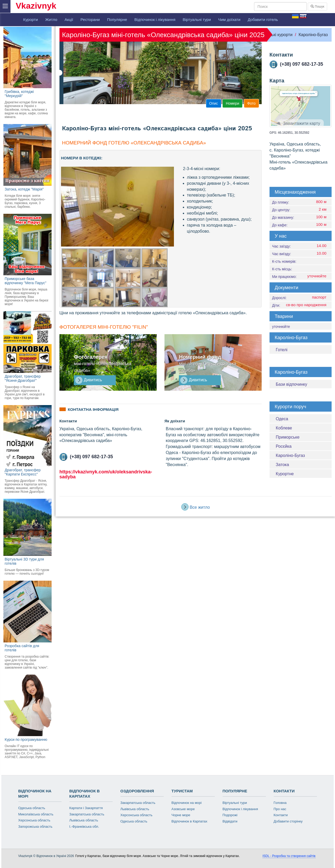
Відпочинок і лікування (155, 19)
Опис (214, 103)
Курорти (31, 19)
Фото (251, 103)
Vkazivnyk (36, 6)
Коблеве (284, 428)
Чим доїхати (229, 19)
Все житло (196, 507)
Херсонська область (34, 820)
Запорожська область (35, 827)
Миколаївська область (36, 814)
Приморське (288, 437)
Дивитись (89, 380)
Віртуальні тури (197, 19)
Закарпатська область (87, 814)
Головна (280, 803)
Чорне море (181, 815)
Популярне (117, 19)
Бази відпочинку (292, 384)
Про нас (280, 809)
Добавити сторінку (288, 821)
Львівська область (84, 820)
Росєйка (284, 446)
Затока (282, 465)
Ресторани (90, 19)
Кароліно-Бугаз (313, 35)
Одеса (282, 419)
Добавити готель (263, 19)
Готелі (282, 350)
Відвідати (230, 821)
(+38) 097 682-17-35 (86, 457)
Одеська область (32, 808)
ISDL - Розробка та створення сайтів (289, 856)
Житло (51, 19)
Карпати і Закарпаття (86, 808)
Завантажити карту (299, 123)
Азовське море (183, 809)
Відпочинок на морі (187, 803)
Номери (232, 103)
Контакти (281, 815)
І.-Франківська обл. (84, 827)
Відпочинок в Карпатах (190, 821)
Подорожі (230, 815)
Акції (69, 19)
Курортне (285, 474)
